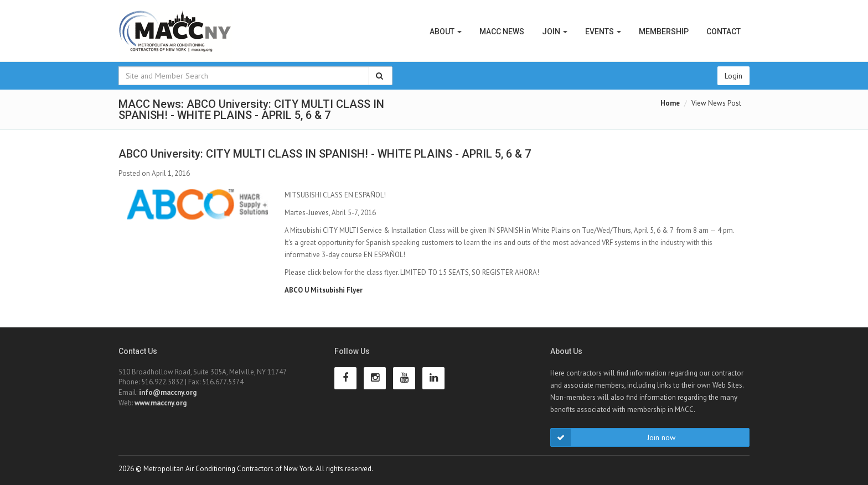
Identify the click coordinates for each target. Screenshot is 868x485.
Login (733, 76)
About (446, 32)
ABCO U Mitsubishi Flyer (324, 290)
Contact (724, 32)
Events (603, 32)
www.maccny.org (161, 403)
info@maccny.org (168, 392)
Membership (664, 32)
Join (555, 32)
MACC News (502, 32)
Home (670, 103)
